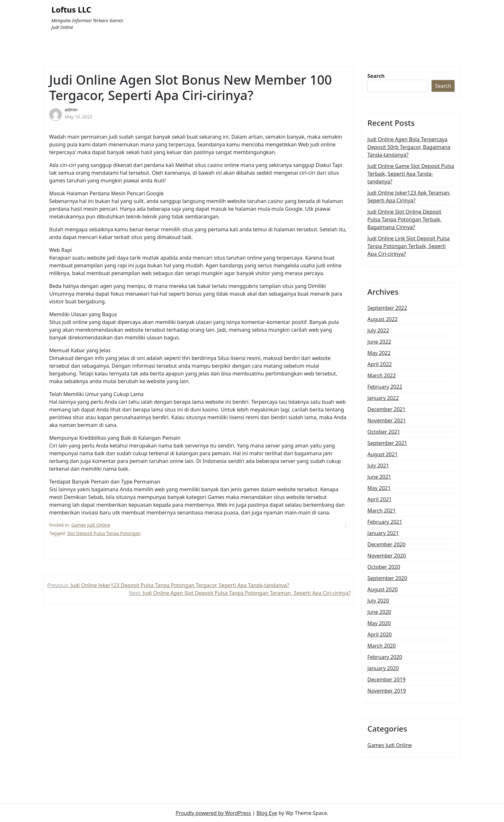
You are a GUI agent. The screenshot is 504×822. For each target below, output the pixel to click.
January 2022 (383, 398)
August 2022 (382, 319)
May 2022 (379, 353)
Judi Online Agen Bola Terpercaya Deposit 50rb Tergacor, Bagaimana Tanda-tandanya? (409, 147)
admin (71, 110)
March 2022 (382, 375)
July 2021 (378, 466)
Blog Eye (267, 813)
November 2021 (387, 420)
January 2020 (383, 668)
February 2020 (385, 657)
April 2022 (380, 364)
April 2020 (380, 634)
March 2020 (382, 646)
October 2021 (384, 432)
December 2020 (387, 544)
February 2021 (385, 522)
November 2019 (387, 691)
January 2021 (383, 533)
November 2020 (387, 556)
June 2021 (379, 477)
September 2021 (387, 443)
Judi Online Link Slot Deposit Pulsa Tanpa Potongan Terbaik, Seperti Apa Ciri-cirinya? (409, 246)
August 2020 (382, 589)
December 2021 (387, 409)
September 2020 (387, 578)
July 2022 (378, 330)
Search (376, 76)
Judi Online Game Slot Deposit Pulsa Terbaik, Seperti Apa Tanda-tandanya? (411, 174)
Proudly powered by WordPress (213, 813)
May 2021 (379, 488)
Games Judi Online (91, 525)
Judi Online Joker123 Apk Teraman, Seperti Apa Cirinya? (409, 197)
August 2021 (382, 454)
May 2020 (379, 623)
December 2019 (387, 679)
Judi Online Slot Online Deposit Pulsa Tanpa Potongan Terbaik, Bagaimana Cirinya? (405, 219)
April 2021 (380, 499)
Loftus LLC (71, 10)
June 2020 (379, 612)
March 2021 (382, 511)
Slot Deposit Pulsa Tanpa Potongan (104, 533)
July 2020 (378, 601)
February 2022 (385, 387)
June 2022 (379, 342)
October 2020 (384, 567)
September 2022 (387, 308)
